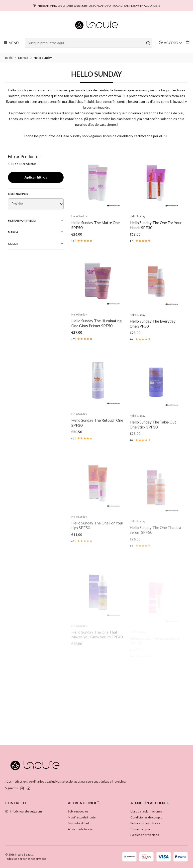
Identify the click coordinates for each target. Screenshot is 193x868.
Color (36, 244)
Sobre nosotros (78, 811)
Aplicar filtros (36, 177)
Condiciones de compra (146, 817)
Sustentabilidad (78, 823)
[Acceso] (170, 43)
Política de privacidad (145, 835)
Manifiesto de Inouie (82, 817)
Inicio (9, 58)
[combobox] (89, 43)
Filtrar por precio (36, 220)
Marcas (23, 58)
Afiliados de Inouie (80, 829)
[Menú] (11, 43)
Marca (36, 232)
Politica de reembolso (145, 823)
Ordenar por (18, 194)
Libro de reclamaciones (146, 811)
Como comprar (141, 829)
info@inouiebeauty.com (24, 811)
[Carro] (187, 43)
